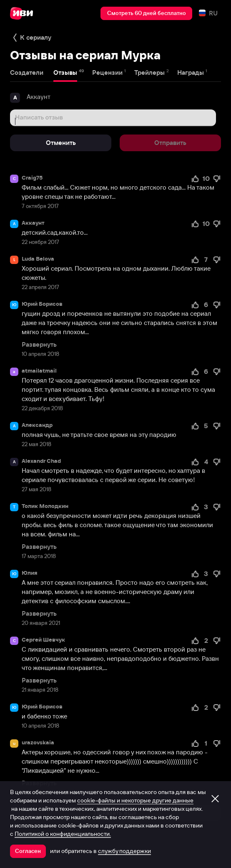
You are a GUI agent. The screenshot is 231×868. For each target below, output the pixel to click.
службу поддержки (124, 851)
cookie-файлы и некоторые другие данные (135, 800)
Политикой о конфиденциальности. (63, 834)
